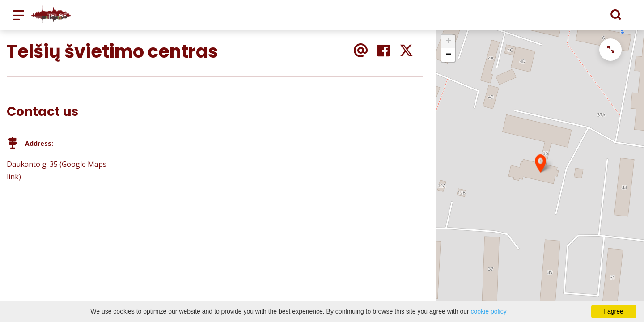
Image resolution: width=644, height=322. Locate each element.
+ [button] (448, 42)
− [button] (448, 55)
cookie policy (489, 311)
